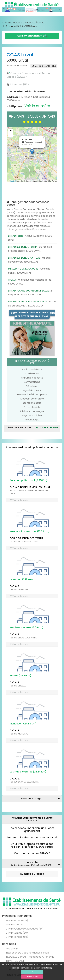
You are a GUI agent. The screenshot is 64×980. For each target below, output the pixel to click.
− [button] (11, 135)
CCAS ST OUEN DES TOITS (26, 538)
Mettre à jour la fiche (44, 66)
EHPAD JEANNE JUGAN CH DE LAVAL (28, 291)
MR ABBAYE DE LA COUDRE (23, 269)
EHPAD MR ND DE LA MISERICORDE (27, 302)
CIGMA (12, 280)
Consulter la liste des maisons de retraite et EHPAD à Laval (33, 315)
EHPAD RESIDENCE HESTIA (23, 247)
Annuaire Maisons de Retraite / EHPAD (23, 23)
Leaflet (13, 181)
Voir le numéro (37, 106)
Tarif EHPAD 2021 (15, 961)
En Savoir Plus (32, 976)
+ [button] (11, 131)
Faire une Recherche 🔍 (32, 36)
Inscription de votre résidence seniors (28, 953)
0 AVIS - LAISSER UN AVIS (32, 119)
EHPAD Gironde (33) (17, 921)
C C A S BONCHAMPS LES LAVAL (30, 487)
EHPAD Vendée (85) (17, 937)
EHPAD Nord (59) (15, 925)
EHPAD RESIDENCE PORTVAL (24, 258)
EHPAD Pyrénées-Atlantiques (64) (25, 929)
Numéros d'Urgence (32, 874)
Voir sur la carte (19, 500)
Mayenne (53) (13, 26)
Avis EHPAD (12, 949)
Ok (32, 972)
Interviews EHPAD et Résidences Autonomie (30, 957)
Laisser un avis (47, 427)
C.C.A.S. (15, 586)
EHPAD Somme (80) (17, 933)
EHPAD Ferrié (16, 236)
